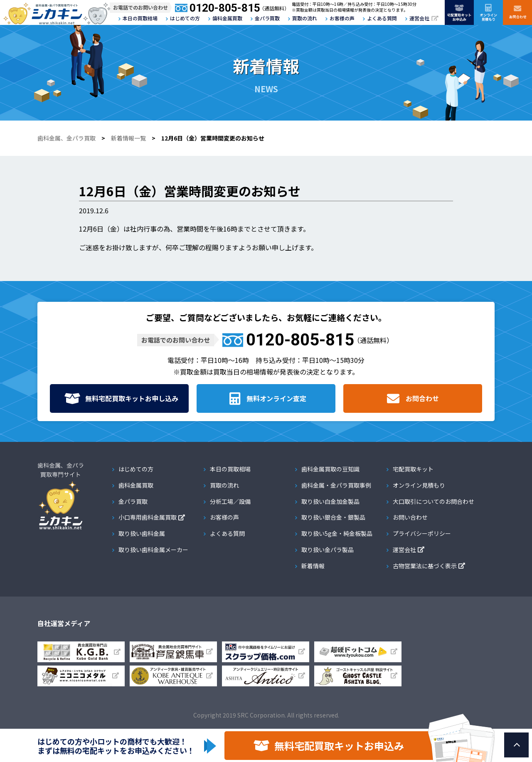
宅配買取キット (413, 469)
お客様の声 (342, 18)
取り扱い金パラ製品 (328, 550)
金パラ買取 (267, 18)
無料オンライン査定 (276, 398)
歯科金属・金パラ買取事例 (336, 485)
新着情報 (313, 566)
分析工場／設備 (230, 501)
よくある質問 (382, 18)
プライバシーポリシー (422, 533)
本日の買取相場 (140, 18)
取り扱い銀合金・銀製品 (333, 517)
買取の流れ (305, 18)
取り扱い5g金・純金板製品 (337, 533)
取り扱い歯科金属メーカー (153, 550)
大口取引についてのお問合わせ (433, 501)
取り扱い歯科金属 (142, 533)
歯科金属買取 (227, 18)
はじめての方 (185, 18)
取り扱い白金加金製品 (330, 501)
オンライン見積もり (419, 485)
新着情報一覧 (128, 138)
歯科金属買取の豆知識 (330, 469)
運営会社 (419, 18)
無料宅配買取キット (132, 398)
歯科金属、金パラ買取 (66, 138)
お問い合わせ (410, 517)
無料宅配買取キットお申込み (339, 746)
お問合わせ (422, 398)
